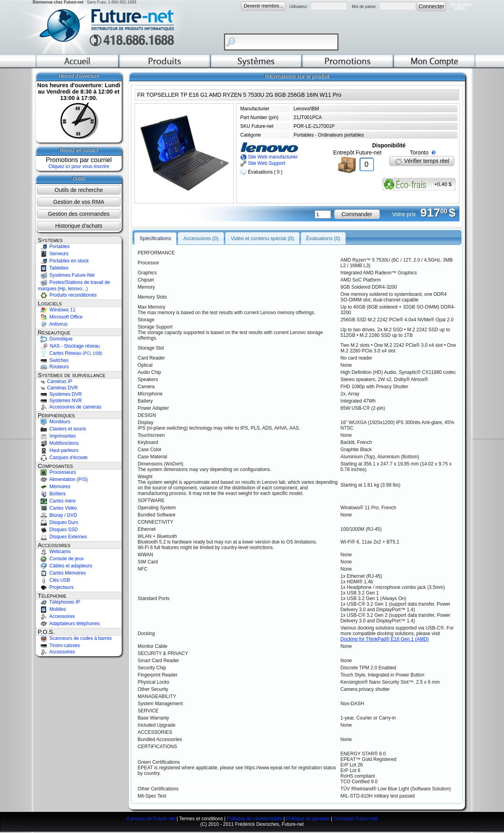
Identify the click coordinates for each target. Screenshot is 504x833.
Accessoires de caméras (69, 407)
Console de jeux (61, 559)
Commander (357, 214)
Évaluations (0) (323, 233)
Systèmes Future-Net (66, 275)
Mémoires (54, 487)
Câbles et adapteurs (65, 566)
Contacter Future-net (355, 820)
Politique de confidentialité (254, 820)
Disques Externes (62, 537)
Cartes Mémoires (62, 573)
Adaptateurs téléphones (69, 624)
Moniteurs (54, 422)
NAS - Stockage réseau (69, 346)
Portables (54, 246)
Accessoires (56, 616)
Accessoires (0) (201, 233)
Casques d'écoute (63, 458)
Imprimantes (57, 436)
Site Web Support (263, 163)
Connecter (431, 6)
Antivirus (53, 324)
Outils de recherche (79, 190)
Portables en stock (63, 261)
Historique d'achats (79, 226)
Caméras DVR (58, 388)
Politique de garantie (308, 820)
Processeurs (57, 472)
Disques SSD (58, 530)
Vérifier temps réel (422, 161)
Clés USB (54, 580)
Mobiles (52, 609)
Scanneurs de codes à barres (75, 638)
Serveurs (53, 254)
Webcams (54, 551)
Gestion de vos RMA (79, 202)
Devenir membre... (264, 6)
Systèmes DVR (60, 394)
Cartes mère (57, 501)
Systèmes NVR (60, 401)
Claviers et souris (62, 429)
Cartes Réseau (70, 353)
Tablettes (53, 268)
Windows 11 (57, 310)
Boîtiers (52, 494)
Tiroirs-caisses (59, 645)
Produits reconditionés (67, 295)
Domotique (55, 339)
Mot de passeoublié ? (461, 6)
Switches (53, 360)
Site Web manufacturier (269, 157)
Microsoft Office (60, 317)
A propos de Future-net (151, 820)
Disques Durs (58, 522)
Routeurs (53, 367)
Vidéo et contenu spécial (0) (262, 233)
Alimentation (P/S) (63, 479)
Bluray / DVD (57, 515)
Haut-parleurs (58, 450)
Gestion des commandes (79, 214)
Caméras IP (55, 381)
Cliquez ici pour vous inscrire (79, 166)
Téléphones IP (59, 602)
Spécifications (155, 233)
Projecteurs (56, 587)
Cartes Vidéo (57, 508)
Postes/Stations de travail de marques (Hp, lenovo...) (74, 285)
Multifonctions (58, 443)
